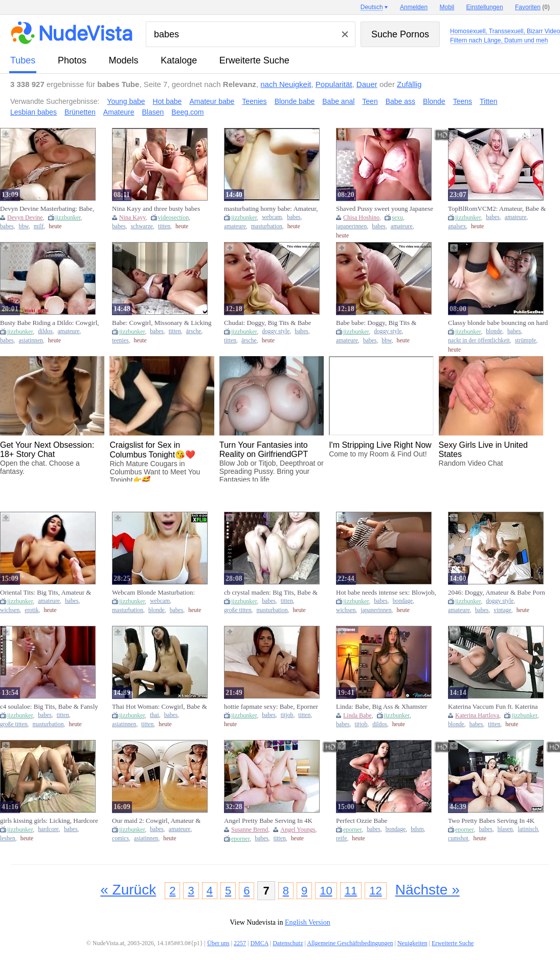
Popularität (334, 84)
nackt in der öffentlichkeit (479, 341)
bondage (403, 601)
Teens (463, 101)
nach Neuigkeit (286, 84)
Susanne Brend (250, 830)
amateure (235, 226)
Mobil (447, 7)
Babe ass (400, 101)
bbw (24, 226)
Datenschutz (288, 943)
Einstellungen (485, 7)
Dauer (367, 84)
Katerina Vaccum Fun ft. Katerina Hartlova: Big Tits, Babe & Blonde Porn (494, 707)
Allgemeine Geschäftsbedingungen (350, 943)
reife (341, 838)
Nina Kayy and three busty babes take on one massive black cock (156, 209)
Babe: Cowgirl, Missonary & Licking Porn (162, 323)
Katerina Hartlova (477, 715)
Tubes (23, 60)
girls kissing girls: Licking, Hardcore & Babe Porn (49, 821)
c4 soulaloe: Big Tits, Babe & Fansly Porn (49, 707)
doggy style (276, 331)
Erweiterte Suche (254, 60)
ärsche (194, 331)
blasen (505, 829)
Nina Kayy (132, 217)
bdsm (417, 829)
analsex (457, 226)
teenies (120, 341)
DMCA (259, 943)
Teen (370, 101)
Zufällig (409, 84)
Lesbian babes (33, 112)
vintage (502, 610)
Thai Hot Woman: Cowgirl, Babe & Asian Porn (160, 707)
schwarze (142, 226)
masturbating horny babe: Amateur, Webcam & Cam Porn (271, 209)
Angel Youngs (298, 830)
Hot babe (167, 101)
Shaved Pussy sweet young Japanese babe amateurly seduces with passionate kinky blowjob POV (385, 209)
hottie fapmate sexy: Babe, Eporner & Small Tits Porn (271, 707)
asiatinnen (31, 341)
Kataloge (179, 60)
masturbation (267, 226)
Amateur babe (212, 101)
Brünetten (80, 112)
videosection (174, 217)
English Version (308, 922)
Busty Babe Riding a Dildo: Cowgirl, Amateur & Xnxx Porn (50, 323)
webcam (272, 217)
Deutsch (372, 7)
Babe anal (338, 101)
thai (154, 715)
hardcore (48, 829)
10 (326, 891)
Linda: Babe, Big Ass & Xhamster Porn (382, 707)
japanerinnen (351, 226)
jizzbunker (68, 217)
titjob (287, 715)
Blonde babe (295, 101)
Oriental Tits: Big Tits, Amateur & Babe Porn (46, 593)
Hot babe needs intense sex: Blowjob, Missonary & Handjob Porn (386, 593)
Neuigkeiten (412, 943)
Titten (489, 101)
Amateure (119, 112)
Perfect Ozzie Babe (362, 821)
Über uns (218, 943)
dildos (45, 331)
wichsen (10, 610)
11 (351, 891)
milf (39, 226)
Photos (72, 60)
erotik (31, 610)
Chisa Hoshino (361, 217)
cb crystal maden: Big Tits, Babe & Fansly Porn (271, 593)
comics (120, 838)
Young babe (126, 101)
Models (124, 60)
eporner (240, 839)
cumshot (458, 838)
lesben (8, 838)
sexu (397, 217)
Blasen (153, 112)
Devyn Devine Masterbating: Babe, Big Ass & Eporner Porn (47, 209)
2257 (240, 943)
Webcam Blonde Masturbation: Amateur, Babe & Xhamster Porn (156, 593)
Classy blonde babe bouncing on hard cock (498, 323)
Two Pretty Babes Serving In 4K (491, 821)
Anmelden (414, 7)
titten (164, 226)
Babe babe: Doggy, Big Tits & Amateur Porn (376, 323)
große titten (238, 610)
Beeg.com (187, 112)
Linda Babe (357, 715)
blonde (494, 331)
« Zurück (128, 890)
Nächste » (428, 890)
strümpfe (526, 341)
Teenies (254, 101)
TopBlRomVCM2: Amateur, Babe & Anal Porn (497, 209)
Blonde (434, 101)
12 (375, 891)
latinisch (528, 829)
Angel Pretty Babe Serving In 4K (268, 821)
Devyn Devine (25, 217)
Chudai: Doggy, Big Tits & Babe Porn (267, 323)
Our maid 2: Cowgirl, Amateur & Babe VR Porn (156, 821)
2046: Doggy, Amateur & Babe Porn (497, 592)
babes (7, 226)
